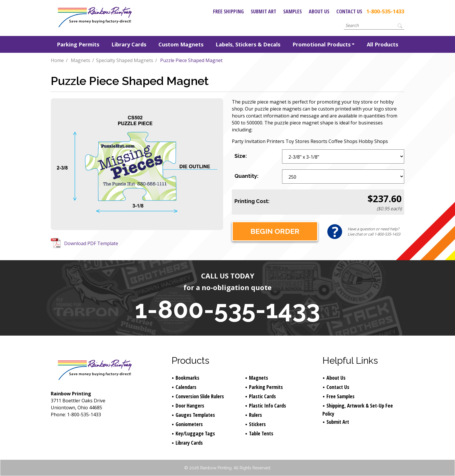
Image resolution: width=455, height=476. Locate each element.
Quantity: (247, 176)
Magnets (81, 60)
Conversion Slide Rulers (200, 396)
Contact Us (349, 11)
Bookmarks (187, 378)
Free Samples (341, 396)
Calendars (186, 387)
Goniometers (189, 424)
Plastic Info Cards (268, 406)
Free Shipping (228, 11)
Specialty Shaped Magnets (125, 60)
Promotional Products (322, 44)
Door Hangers (190, 406)
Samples (292, 11)
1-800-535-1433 (385, 11)
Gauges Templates (195, 415)
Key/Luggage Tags (195, 433)
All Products (382, 44)
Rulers (256, 415)
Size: (241, 156)
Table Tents (261, 433)
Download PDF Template (91, 243)
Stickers (257, 424)
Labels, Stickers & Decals (248, 44)
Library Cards (129, 44)
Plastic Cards (262, 396)
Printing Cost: (252, 201)
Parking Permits (78, 44)
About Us (319, 11)
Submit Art (263, 11)
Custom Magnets (181, 44)
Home (57, 60)
